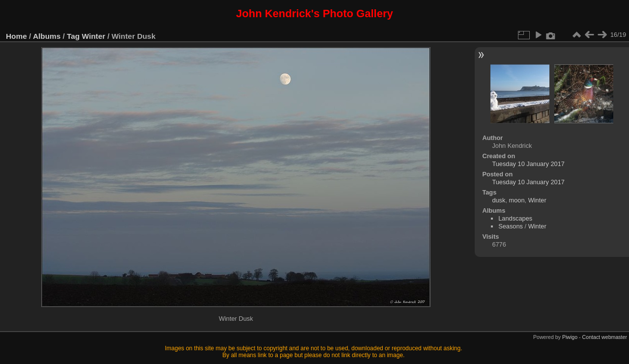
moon (517, 200)
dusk (499, 200)
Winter (94, 36)
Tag (73, 36)
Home (16, 36)
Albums (47, 36)
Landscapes (515, 218)
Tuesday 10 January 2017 (528, 164)
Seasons (511, 226)
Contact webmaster (605, 337)
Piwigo (570, 337)
